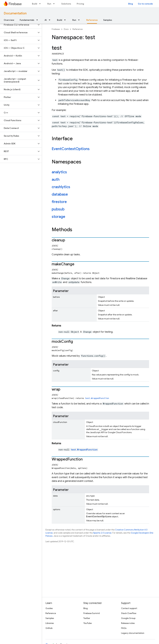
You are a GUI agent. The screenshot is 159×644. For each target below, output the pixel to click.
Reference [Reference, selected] (92, 20)
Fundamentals (27, 20)
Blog (131, 4)
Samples (108, 20)
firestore (59, 202)
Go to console (145, 4)
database (60, 194)
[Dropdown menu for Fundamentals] (38, 20)
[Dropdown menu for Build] (41, 4)
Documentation (15, 13)
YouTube (87, 623)
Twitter (87, 618)
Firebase (56, 29)
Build (35, 4)
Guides (49, 608)
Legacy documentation (133, 633)
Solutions (66, 4)
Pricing (80, 4)
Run (49, 4)
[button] (18, 25)
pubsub (58, 209)
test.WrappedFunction (97, 398)
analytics (59, 172)
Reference (78, 29)
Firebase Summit (92, 613)
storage (58, 217)
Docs (66, 29)
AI (46, 20)
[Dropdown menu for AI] (50, 20)
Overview (9, 20)
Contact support (129, 608)
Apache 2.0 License (102, 533)
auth (56, 179)
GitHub (49, 628)
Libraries (50, 623)
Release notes (128, 623)
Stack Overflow (129, 613)
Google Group (128, 618)
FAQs (124, 628)
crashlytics (61, 187)
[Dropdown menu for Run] (55, 4)
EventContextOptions (71, 149)
